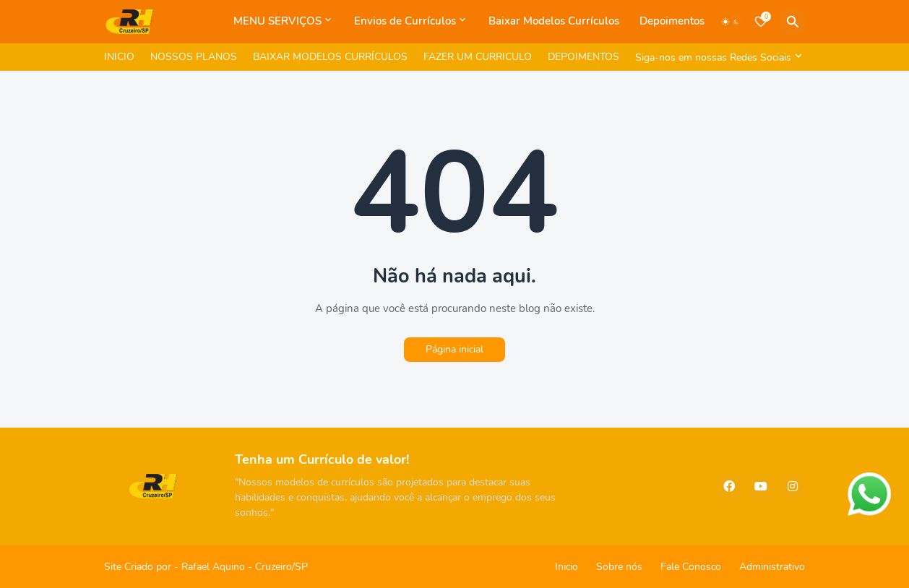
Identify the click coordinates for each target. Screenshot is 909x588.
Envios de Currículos (405, 21)
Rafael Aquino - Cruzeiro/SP (245, 567)
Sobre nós (619, 567)
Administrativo (772, 567)
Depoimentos (672, 21)
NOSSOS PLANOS (194, 57)
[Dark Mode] (731, 22)
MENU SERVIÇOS (277, 21)
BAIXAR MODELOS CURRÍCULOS (330, 57)
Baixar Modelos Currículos (554, 21)
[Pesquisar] (793, 22)
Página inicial (454, 349)
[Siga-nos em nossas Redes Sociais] (716, 57)
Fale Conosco (691, 567)
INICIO (119, 57)
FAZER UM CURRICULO (478, 57)
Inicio (566, 567)
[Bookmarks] (761, 22)
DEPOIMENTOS (583, 57)
